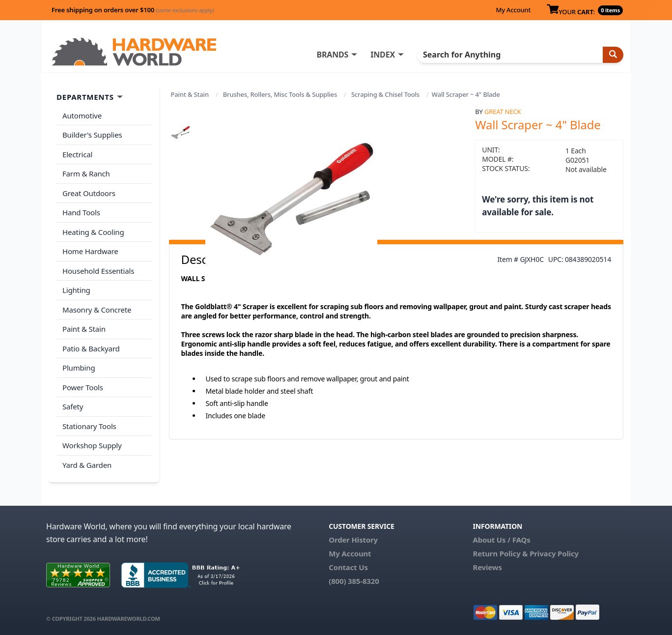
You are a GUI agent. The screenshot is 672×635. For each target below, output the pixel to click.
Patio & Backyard (91, 348)
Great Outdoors (89, 193)
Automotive (82, 115)
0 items (610, 10)
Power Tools (83, 387)
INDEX (383, 55)
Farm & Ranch (86, 173)
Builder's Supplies (92, 135)
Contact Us (348, 567)
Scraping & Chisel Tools (385, 94)
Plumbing (79, 368)
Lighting (76, 290)
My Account (513, 10)
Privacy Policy (554, 553)
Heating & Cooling (93, 232)
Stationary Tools (89, 426)
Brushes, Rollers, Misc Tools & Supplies (280, 94)
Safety (73, 406)
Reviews (487, 567)
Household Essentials (98, 271)
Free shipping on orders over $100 (133, 10)
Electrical (77, 154)
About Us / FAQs (501, 540)
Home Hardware (90, 251)
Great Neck (503, 112)
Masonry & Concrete (97, 310)
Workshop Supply (92, 445)
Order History (353, 540)
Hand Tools (81, 212)
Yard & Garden (87, 465)
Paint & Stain (190, 94)
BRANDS (332, 55)
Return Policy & (500, 553)
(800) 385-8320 (354, 581)
